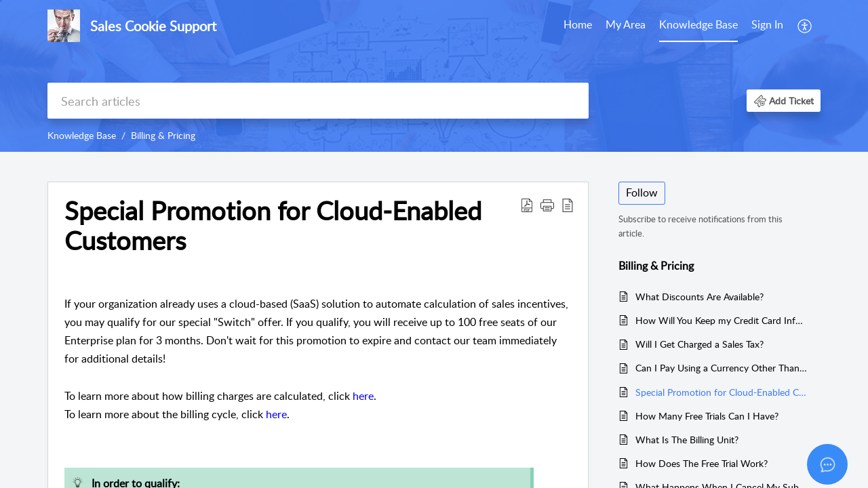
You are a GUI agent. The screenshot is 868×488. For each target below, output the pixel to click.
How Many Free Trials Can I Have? (707, 416)
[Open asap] (827, 464)
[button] (805, 26)
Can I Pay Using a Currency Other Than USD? (721, 368)
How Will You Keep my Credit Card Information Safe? (721, 320)
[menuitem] (578, 26)
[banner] (434, 76)
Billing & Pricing (163, 135)
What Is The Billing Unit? (687, 440)
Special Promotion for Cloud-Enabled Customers (721, 392)
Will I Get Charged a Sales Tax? (699, 344)
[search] (318, 101)
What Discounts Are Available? (699, 297)
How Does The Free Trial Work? (702, 463)
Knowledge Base (698, 24)
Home (578, 24)
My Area (626, 24)
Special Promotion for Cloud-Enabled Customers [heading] (273, 226)
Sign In (767, 24)
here (363, 396)
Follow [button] (642, 192)
